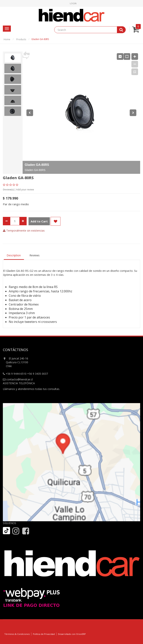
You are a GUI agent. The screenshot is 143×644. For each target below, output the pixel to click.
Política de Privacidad (44, 634)
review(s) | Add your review (18, 190)
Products (21, 39)
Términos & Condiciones (17, 634)
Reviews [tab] (35, 255)
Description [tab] (14, 255)
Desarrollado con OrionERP (72, 634)
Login (73, 3)
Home (7, 39)
